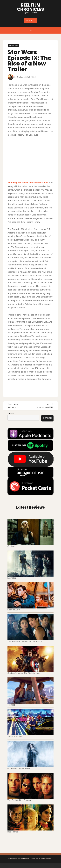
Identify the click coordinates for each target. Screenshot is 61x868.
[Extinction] (31, 564)
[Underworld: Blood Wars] (31, 754)
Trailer (13, 46)
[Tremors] (31, 691)
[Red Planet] (31, 818)
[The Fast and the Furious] (31, 786)
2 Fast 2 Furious (15, 737)
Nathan (20, 77)
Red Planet (13, 832)
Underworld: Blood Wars (19, 768)
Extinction (12, 578)
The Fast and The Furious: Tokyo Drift (25, 641)
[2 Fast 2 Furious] (31, 722)
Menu (30, 20)
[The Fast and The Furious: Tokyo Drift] (31, 627)
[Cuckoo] (31, 532)
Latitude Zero (14, 610)
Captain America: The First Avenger (24, 673)
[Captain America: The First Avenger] (31, 659)
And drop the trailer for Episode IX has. (28, 183)
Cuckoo (11, 546)
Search (11, 413)
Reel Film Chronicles (30, 7)
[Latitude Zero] (31, 595)
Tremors (11, 705)
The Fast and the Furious (19, 800)
